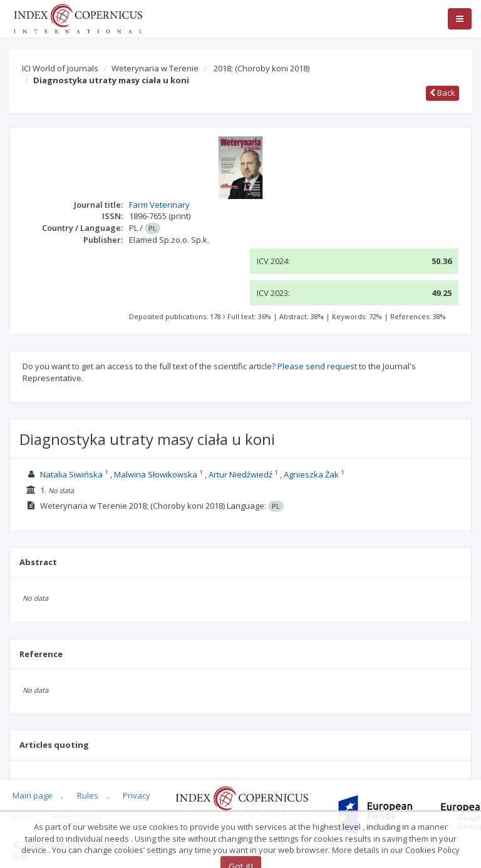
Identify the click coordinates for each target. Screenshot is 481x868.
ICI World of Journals (60, 68)
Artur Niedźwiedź (240, 474)
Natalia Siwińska (71, 474)
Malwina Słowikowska (156, 474)
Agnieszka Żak (311, 474)
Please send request (317, 366)
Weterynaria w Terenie (155, 68)
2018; (261, 68)
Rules (88, 795)
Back (442, 93)
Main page (33, 795)
